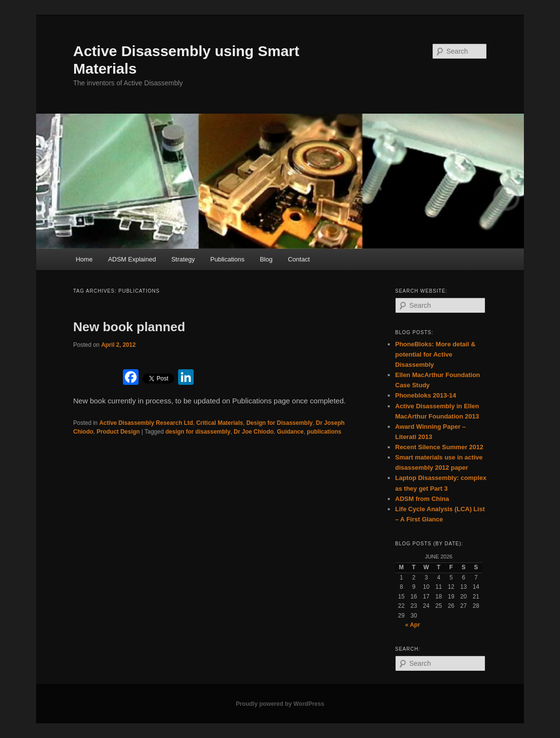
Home (84, 259)
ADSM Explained (132, 259)
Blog (266, 259)
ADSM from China (422, 499)
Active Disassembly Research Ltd (146, 423)
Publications (227, 259)
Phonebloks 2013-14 (426, 395)
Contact (299, 259)
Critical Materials (220, 423)
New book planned (129, 327)
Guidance (290, 432)
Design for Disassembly (280, 423)
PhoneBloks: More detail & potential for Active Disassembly (435, 354)
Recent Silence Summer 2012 (439, 447)
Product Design (118, 432)
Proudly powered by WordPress (280, 704)
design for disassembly (198, 432)
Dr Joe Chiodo (254, 432)
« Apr (413, 625)
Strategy (183, 259)
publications (324, 432)
